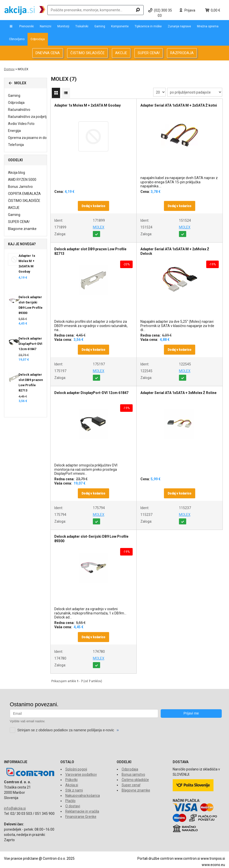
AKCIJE (121, 53)
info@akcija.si (15, 808)
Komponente (120, 26)
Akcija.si (72, 785)
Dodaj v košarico (93, 206)
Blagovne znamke (22, 229)
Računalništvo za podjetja (28, 117)
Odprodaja (38, 39)
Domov (9, 69)
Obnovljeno (17, 39)
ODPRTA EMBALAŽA (24, 194)
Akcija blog (17, 173)
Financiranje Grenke (81, 817)
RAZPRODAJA (182, 53)
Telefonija (16, 145)
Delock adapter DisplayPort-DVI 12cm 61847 (30, 344)
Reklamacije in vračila (82, 811)
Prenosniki (27, 26)
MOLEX (99, 227)
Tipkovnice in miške (148, 26)
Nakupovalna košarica (83, 796)
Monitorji (63, 26)
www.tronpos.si (213, 858)
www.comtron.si (187, 858)
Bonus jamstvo (133, 774)
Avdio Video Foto (21, 124)
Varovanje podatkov (81, 774)
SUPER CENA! (149, 53)
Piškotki (71, 780)
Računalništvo (19, 110)
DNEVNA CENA (48, 53)
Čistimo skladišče (135, 780)
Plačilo (70, 801)
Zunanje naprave (179, 26)
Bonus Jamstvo (20, 187)
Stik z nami (74, 790)
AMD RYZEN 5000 (22, 180)
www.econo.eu (213, 865)
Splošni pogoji (76, 769)
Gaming (100, 26)
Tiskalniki (82, 26)
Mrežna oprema (208, 26)
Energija (14, 131)
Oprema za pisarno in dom (29, 138)
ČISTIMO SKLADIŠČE (87, 53)
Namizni (46, 26)
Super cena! (131, 785)
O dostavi (73, 806)
